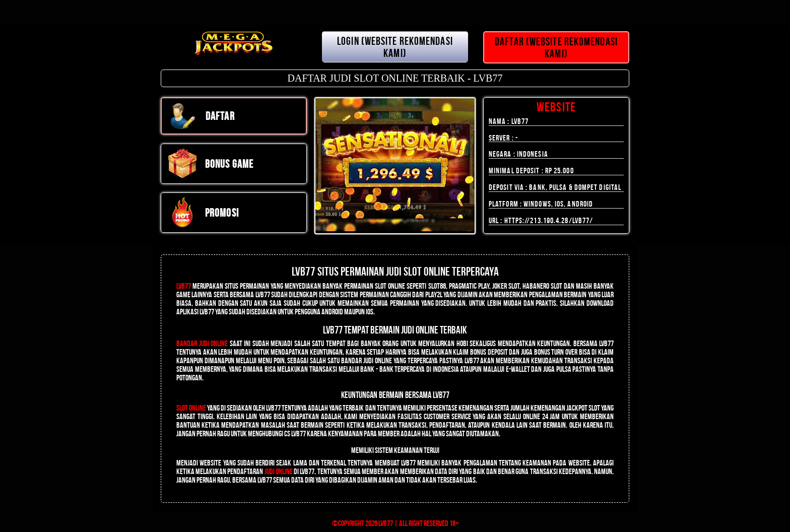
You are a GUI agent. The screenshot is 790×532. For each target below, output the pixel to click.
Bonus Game (210, 164)
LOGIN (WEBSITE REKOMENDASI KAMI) (395, 47)
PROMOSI (203, 213)
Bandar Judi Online (202, 343)
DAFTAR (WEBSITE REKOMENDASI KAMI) (556, 47)
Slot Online (191, 408)
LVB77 (184, 286)
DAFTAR (201, 116)
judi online (279, 471)
